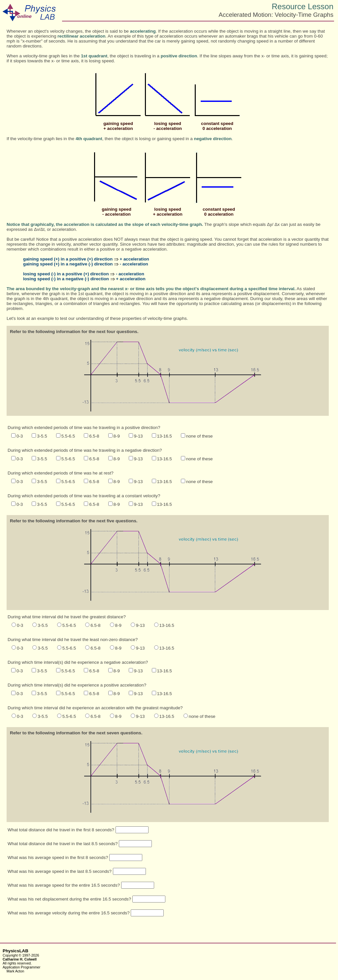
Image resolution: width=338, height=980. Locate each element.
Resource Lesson (303, 6)
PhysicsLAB (16, 951)
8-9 (117, 436)
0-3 (20, 436)
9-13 (138, 436)
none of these (200, 436)
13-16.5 (165, 436)
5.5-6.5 (68, 436)
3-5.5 (42, 436)
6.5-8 (94, 436)
